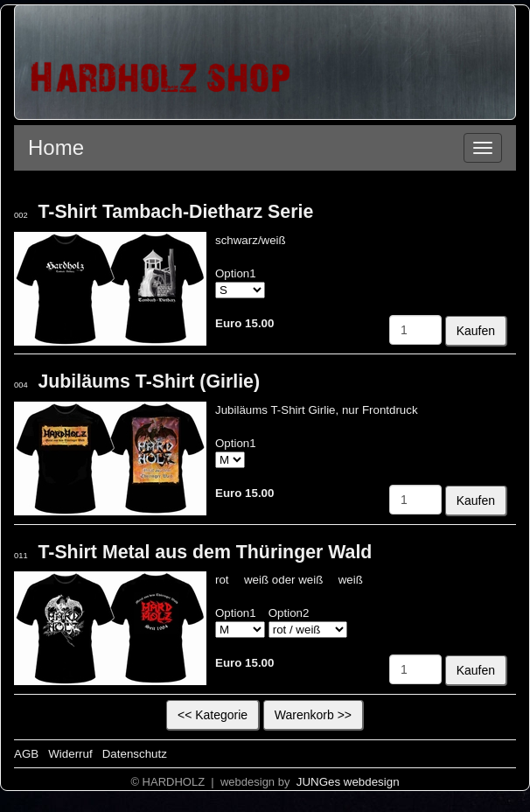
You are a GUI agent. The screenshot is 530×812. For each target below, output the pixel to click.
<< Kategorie (213, 715)
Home (56, 147)
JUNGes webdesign (346, 782)
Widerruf (70, 754)
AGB (26, 754)
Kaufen (476, 331)
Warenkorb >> (313, 715)
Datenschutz (135, 754)
